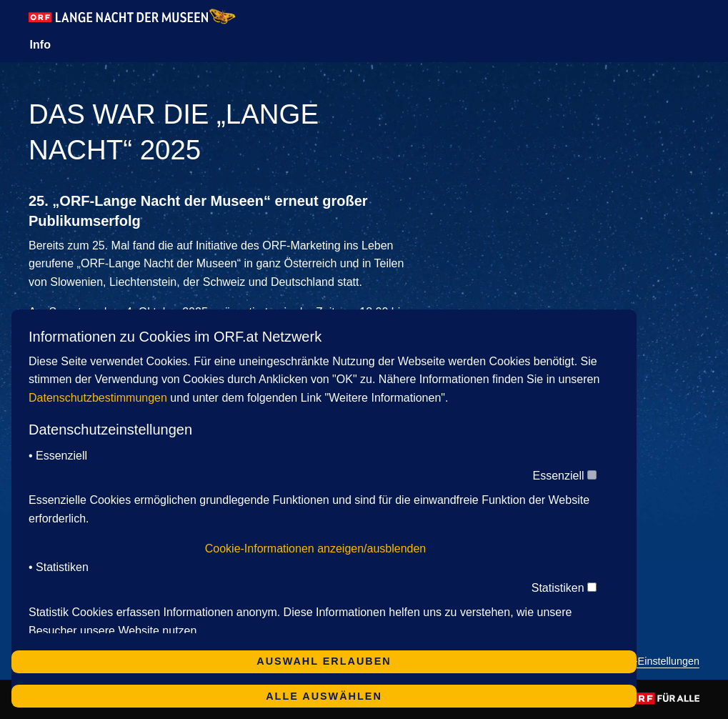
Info (40, 45)
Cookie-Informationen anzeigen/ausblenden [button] (316, 549)
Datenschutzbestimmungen (98, 398)
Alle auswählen (324, 696)
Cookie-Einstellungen (651, 661)
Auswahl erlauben (324, 661)
